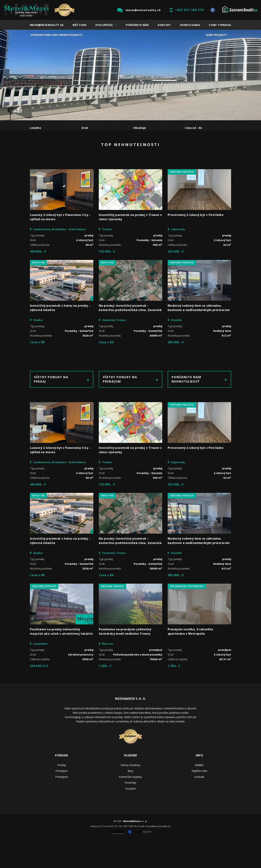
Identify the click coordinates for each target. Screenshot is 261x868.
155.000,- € (107, 279)
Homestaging (190, 25)
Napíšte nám (199, 798)
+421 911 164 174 (189, 10)
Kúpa (84, 147)
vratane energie (112, 614)
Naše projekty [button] (217, 35)
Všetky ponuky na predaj (62, 407)
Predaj (41, 147)
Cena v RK (37, 370)
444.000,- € (38, 279)
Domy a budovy (130, 792)
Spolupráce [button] (104, 25)
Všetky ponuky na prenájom (130, 407)
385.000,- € (176, 370)
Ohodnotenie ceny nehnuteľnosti (56, 35)
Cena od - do (193, 128)
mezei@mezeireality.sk (143, 10)
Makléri (199, 792)
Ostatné (130, 816)
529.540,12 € (39, 693)
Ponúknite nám (137, 25)
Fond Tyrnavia (220, 25)
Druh (85, 128)
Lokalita (35, 128)
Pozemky (130, 810)
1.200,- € (105, 693)
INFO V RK (38, 290)
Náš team (79, 25)
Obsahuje (140, 128)
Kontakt (164, 25)
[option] (130, 75)
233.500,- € (176, 279)
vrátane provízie (182, 199)
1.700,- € (174, 693)
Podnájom (106, 147)
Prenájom (63, 147)
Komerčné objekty (130, 804)
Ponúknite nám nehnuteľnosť (199, 407)
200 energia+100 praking (187, 614)
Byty (130, 798)
